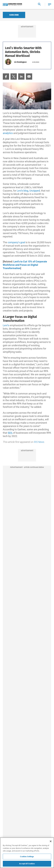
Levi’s (6, 325)
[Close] (51, 841)
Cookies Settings (27, 857)
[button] (50, 5)
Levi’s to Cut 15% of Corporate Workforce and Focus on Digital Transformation (25, 265)
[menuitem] (6, 77)
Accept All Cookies (27, 864)
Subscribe (14, 15)
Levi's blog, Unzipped (28, 191)
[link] (6, 77)
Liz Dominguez (20, 62)
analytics (8, 133)
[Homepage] (12, 5)
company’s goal (16, 242)
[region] (27, 853)
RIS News (39, 442)
